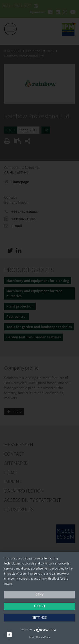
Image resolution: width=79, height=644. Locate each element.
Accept (39, 606)
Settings (40, 618)
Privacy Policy (44, 637)
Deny (40, 595)
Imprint (32, 637)
